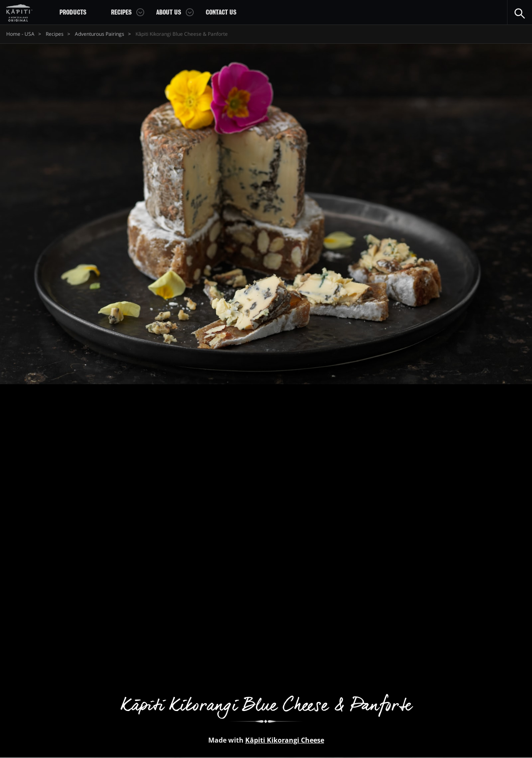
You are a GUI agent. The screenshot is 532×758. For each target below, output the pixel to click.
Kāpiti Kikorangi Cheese (285, 740)
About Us (169, 12)
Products (73, 12)
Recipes (121, 12)
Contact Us (221, 12)
